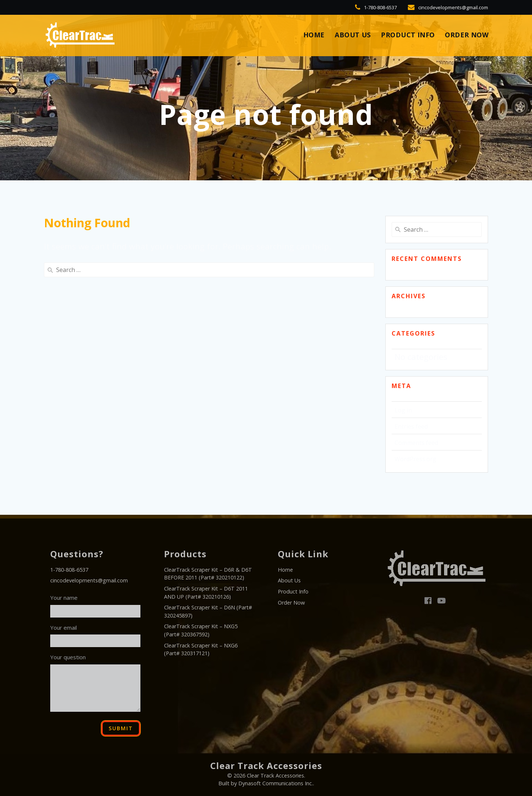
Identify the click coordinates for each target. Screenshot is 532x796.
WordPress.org (415, 459)
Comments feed (416, 443)
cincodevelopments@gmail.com (89, 580)
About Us (353, 35)
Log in (403, 410)
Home (285, 570)
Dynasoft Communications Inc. (276, 783)
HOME (314, 35)
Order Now (467, 35)
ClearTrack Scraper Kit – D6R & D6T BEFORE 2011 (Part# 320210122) (208, 574)
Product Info (408, 35)
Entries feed (411, 426)
